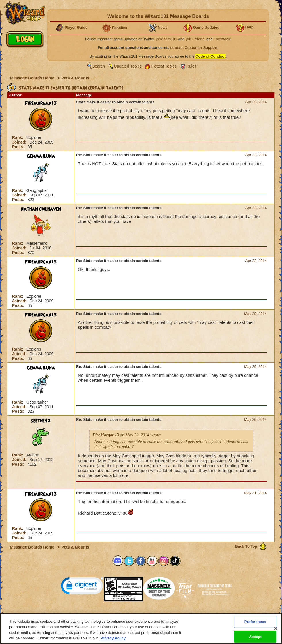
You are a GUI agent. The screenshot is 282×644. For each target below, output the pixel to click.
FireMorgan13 (41, 103)
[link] (82, 587)
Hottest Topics (164, 66)
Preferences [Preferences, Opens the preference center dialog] (255, 625)
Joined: (20, 142)
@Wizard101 (166, 39)
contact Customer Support (194, 48)
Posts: (19, 147)
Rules (191, 66)
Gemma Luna (41, 156)
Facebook (222, 39)
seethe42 (41, 421)
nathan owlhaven (41, 209)
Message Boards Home (33, 78)
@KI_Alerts (195, 39)
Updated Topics (128, 66)
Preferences (197, 615)
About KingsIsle (171, 615)
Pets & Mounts (75, 78)
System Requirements (104, 615)
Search (99, 66)
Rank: (18, 137)
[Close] (276, 632)
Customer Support (140, 615)
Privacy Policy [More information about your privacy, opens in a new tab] (113, 642)
